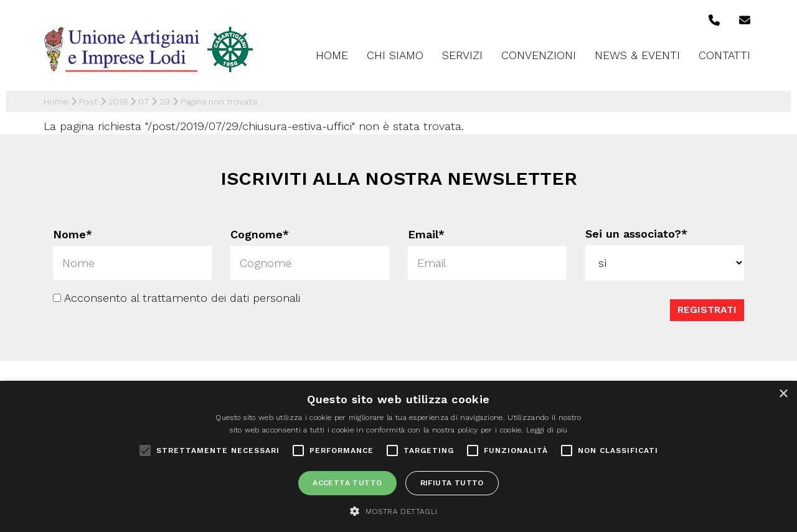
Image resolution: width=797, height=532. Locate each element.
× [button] (783, 394)
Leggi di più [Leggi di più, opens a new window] (547, 430)
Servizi (462, 55)
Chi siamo (395, 55)
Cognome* (260, 234)
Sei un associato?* (636, 234)
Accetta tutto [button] (347, 483)
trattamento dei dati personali (221, 297)
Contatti (724, 55)
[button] (398, 511)
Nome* (73, 234)
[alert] (398, 456)
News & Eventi (637, 55)
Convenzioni (539, 55)
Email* (426, 234)
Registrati (707, 309)
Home (332, 55)
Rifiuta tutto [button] (452, 483)
